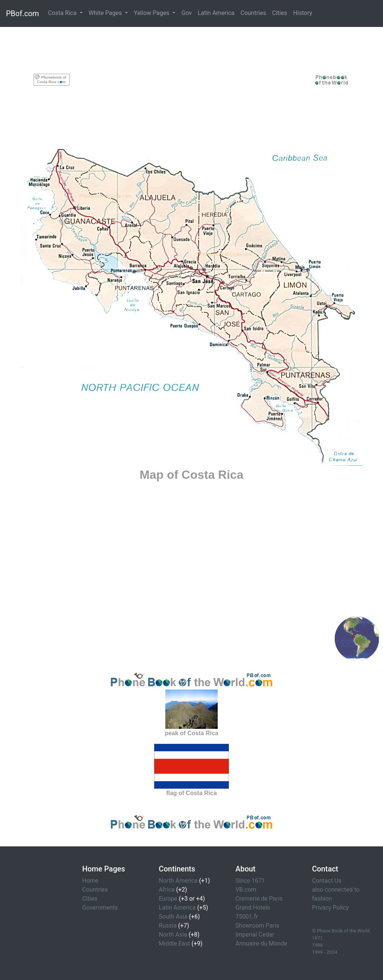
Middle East (175, 944)
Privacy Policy (330, 908)
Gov (187, 13)
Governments (100, 908)
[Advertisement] (192, 80)
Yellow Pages (152, 13)
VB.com (246, 890)
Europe (168, 899)
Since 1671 (250, 881)
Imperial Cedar (255, 935)
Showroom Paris (257, 926)
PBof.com (22, 13)
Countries (253, 13)
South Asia (173, 917)
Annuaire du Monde (261, 944)
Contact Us (327, 881)
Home (90, 881)
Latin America (216, 13)
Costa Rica (63, 13)
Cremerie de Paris (259, 899)
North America (178, 881)
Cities (279, 13)
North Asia (173, 935)
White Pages (106, 13)
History (303, 13)
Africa (167, 890)
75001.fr (246, 917)
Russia (168, 926)
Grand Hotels (253, 908)
